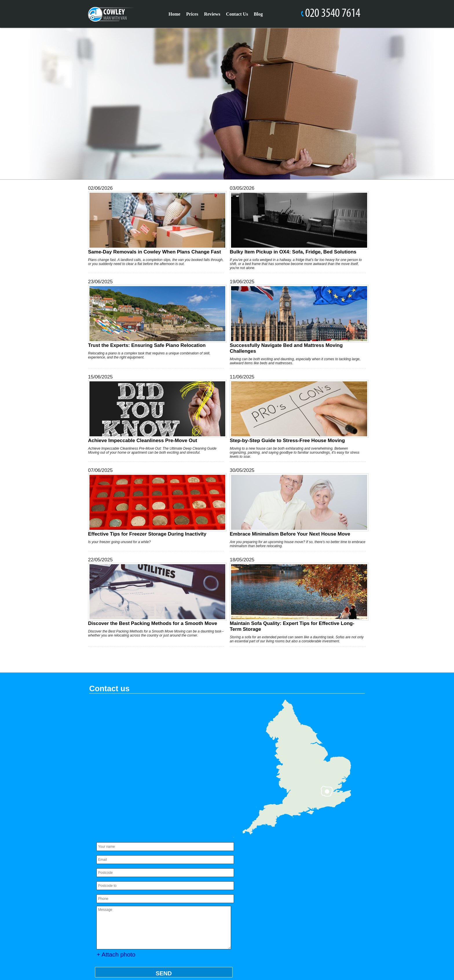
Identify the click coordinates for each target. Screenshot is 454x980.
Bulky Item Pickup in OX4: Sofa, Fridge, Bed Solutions (294, 223)
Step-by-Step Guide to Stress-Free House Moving (294, 412)
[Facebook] (318, 962)
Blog (258, 14)
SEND (163, 835)
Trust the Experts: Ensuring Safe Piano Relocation (155, 316)
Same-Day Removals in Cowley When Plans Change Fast (155, 223)
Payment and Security (263, 902)
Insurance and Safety (262, 862)
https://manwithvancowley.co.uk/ (139, 908)
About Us (301, 862)
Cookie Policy (253, 878)
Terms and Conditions (321, 894)
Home (174, 14)
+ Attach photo (118, 816)
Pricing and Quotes (314, 886)
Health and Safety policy (265, 894)
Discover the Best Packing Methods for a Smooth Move (155, 594)
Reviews (212, 14)
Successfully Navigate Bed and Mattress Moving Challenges (294, 319)
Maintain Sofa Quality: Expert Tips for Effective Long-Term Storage (294, 597)
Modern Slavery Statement (303, 878)
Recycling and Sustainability (269, 910)
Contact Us (237, 14)
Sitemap (100, 954)
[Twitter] (335, 962)
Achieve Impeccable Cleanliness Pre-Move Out (155, 412)
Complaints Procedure (263, 886)
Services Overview (313, 902)
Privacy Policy (310, 870)
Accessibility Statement (264, 870)
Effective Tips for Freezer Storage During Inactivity (155, 505)
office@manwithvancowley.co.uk (144, 902)
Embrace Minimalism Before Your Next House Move (294, 505)
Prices (192, 14)
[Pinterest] (352, 962)
